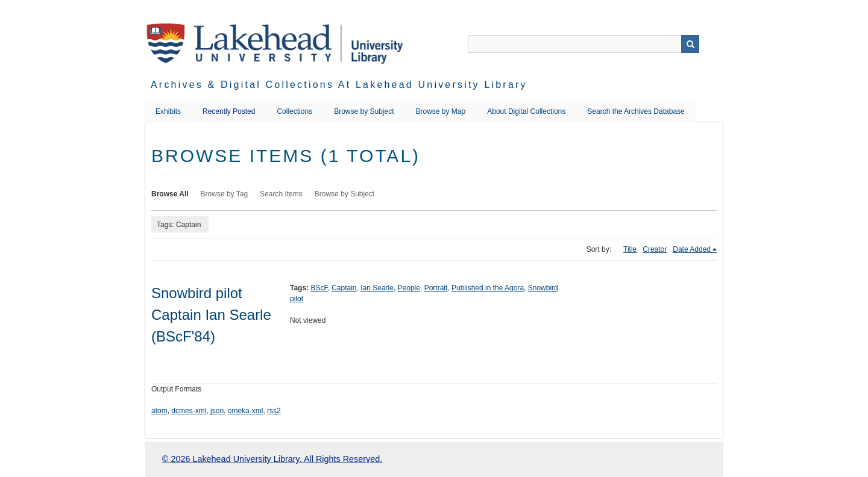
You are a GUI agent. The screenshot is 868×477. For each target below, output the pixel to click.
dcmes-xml (189, 411)
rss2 (274, 411)
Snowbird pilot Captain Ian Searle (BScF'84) (211, 315)
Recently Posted (229, 111)
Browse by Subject (364, 111)
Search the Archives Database (636, 111)
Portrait (436, 288)
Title (630, 249)
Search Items (281, 194)
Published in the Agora (488, 288)
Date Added (692, 249)
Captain (344, 288)
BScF (319, 288)
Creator (655, 249)
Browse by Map (441, 111)
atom (159, 411)
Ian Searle (377, 288)
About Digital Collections (526, 111)
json (217, 411)
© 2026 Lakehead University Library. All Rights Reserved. (272, 459)
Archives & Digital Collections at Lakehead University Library (339, 85)
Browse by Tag (225, 194)
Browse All (170, 194)
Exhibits (168, 111)
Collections (294, 111)
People (409, 288)
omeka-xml (246, 411)
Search (690, 44)
